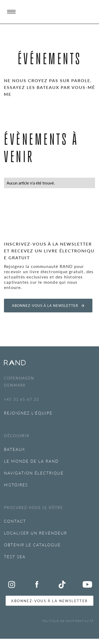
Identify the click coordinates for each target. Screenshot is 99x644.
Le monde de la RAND (31, 461)
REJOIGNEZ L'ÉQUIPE (28, 413)
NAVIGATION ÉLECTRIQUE (34, 473)
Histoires (16, 485)
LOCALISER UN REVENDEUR (36, 533)
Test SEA (15, 556)
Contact (15, 521)
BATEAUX (15, 449)
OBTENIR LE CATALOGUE (32, 545)
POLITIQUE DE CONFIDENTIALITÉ (68, 621)
